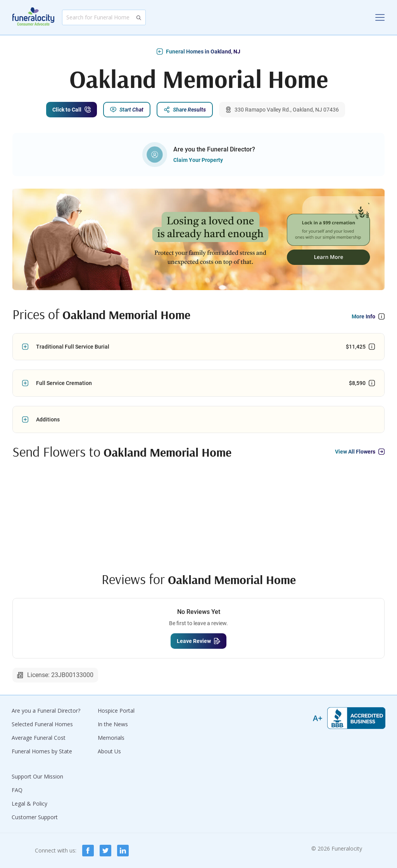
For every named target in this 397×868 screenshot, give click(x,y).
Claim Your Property (198, 160)
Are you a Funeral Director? (46, 711)
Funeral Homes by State (42, 751)
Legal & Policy (29, 804)
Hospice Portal (116, 711)
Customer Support (35, 817)
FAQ (17, 790)
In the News (113, 724)
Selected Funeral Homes (42, 724)
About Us (109, 751)
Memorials (111, 738)
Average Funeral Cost (39, 738)
